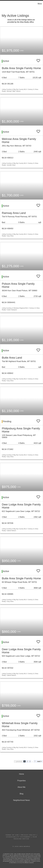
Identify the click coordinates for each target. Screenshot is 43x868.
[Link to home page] (2, 4)
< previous (19, 761)
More (40, 4)
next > (40, 761)
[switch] (38, 60)
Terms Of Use (12, 835)
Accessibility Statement (18, 837)
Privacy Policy (28, 835)
